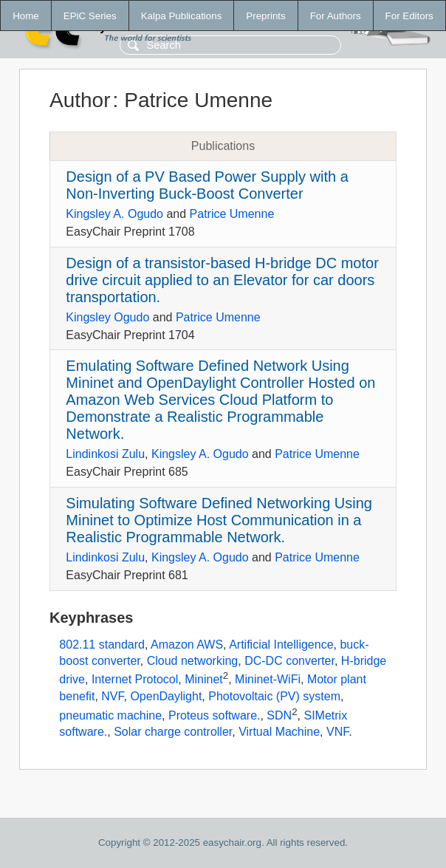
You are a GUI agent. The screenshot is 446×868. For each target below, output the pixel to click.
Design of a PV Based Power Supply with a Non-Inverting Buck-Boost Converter (207, 185)
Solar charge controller (173, 732)
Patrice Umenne (232, 214)
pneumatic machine (110, 715)
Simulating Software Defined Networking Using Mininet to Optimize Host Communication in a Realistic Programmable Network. (219, 520)
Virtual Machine (279, 732)
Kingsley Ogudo (107, 317)
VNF (337, 732)
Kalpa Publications (182, 16)
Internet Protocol (135, 680)
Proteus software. (215, 715)
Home (26, 16)
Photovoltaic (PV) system (274, 696)
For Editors (409, 16)
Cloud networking (193, 661)
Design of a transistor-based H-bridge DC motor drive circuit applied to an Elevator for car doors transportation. (222, 280)
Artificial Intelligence (281, 645)
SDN (279, 715)
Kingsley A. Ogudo (114, 214)
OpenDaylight (166, 696)
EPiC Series (90, 16)
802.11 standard (102, 645)
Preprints (265, 16)
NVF (112, 696)
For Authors (336, 16)
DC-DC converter (289, 661)
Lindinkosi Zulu (105, 454)
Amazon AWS (187, 645)
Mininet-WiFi (268, 680)
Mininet (204, 680)
